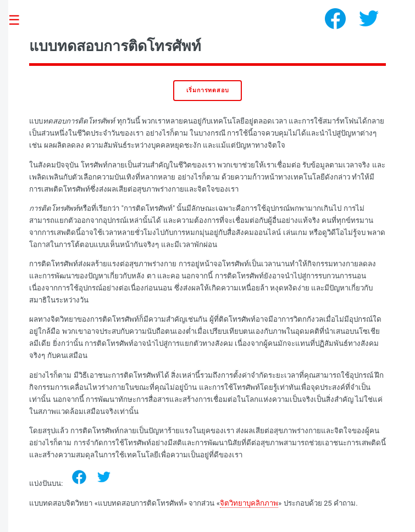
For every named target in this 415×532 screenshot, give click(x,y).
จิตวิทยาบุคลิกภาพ (249, 503)
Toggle (20, 21)
